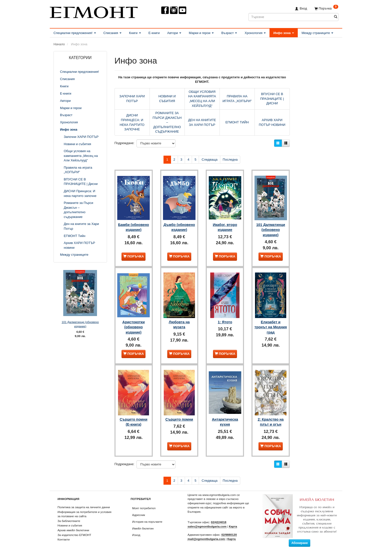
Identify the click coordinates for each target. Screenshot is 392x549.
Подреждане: (124, 143)
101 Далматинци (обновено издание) (80, 324)
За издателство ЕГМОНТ (74, 528)
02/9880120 (229, 528)
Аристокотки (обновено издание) (133, 322)
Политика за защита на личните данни (84, 501)
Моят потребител (144, 502)
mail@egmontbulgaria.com (206, 532)
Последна (230, 160)
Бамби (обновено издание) (133, 227)
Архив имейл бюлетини (73, 524)
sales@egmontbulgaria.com (207, 520)
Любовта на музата (179, 320)
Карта (233, 520)
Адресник (139, 508)
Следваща (209, 160)
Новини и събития (70, 519)
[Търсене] (336, 17)
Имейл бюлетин (143, 522)
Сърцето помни (179, 412)
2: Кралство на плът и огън (271, 415)
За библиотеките (69, 514)
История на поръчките (147, 515)
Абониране (299, 536)
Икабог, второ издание (225, 224)
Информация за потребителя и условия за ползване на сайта (84, 507)
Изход (136, 528)
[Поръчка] (326, 8)
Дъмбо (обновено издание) (179, 227)
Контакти (64, 533)
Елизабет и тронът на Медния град (270, 322)
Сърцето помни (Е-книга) (134, 415)
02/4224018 (219, 516)
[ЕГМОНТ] (94, 11)
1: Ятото (225, 317)
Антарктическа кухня (225, 415)
